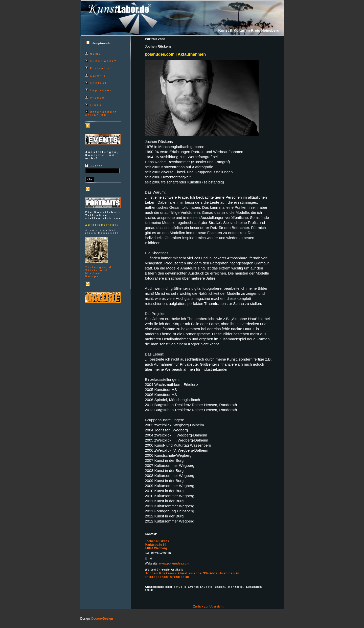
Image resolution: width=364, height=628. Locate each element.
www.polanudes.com (174, 563)
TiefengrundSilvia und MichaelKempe (98, 272)
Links (96, 105)
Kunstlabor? (103, 61)
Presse (97, 98)
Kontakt (98, 83)
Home (96, 54)
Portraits (100, 68)
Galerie (98, 76)
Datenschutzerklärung (101, 113)
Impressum (101, 90)
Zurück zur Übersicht (208, 606)
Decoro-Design (102, 619)
